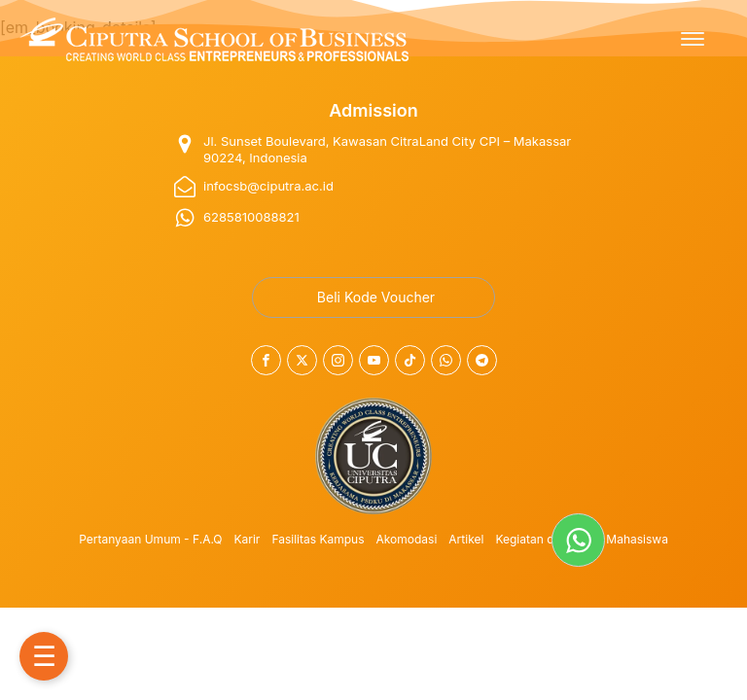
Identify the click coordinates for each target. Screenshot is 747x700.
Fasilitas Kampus (318, 539)
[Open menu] (693, 39)
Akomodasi (407, 539)
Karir (248, 539)
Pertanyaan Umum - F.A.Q (150, 539)
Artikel (466, 539)
